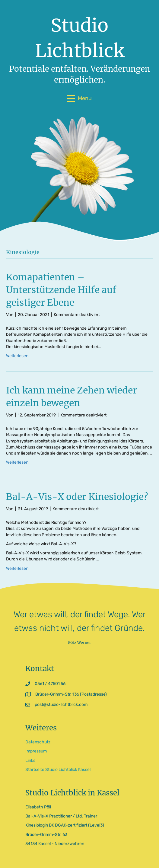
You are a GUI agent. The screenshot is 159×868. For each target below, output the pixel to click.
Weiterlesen (17, 356)
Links (30, 760)
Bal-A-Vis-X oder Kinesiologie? (77, 497)
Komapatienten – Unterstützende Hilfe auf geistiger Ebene (61, 290)
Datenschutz (38, 742)
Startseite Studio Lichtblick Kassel (58, 770)
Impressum (36, 751)
